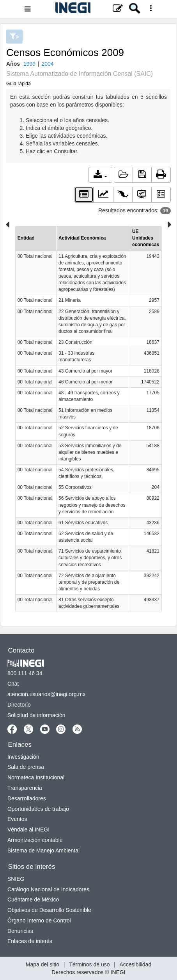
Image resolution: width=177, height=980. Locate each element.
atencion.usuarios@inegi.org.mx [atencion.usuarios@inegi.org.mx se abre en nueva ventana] (46, 694)
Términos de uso (89, 964)
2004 (47, 64)
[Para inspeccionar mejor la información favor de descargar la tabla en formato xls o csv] (89, 419)
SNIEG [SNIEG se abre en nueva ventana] (16, 879)
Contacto (21, 650)
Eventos (17, 819)
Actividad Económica (82, 238)
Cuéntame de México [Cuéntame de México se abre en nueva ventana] (33, 899)
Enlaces (20, 745)
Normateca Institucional (36, 777)
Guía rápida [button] (19, 84)
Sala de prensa (26, 767)
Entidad (26, 238)
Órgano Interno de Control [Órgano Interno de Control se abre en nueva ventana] (39, 920)
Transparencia (25, 788)
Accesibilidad (135, 964)
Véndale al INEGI (28, 829)
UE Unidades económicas (146, 238)
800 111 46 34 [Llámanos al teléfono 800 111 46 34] (25, 673)
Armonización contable (35, 840)
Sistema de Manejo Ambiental (43, 850)
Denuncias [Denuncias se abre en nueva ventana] (20, 931)
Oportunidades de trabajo (38, 809)
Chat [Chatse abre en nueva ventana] (13, 684)
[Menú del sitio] (88, 9)
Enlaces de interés (30, 941)
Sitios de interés (32, 867)
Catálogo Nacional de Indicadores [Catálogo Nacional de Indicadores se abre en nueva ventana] (48, 889)
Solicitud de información (36, 715)
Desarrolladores (27, 798)
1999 (29, 64)
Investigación (23, 757)
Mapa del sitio (42, 964)
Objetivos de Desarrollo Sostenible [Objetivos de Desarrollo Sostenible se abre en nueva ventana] (49, 910)
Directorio (19, 705)
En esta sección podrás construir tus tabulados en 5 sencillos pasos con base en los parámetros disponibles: (88, 124)
